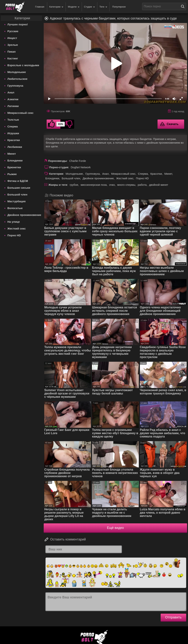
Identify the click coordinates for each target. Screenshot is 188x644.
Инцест (12, 38)
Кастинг (13, 58)
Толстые (13, 120)
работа (142, 185)
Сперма (12, 126)
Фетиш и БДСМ (18, 181)
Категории (56, 7)
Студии (89, 7)
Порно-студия (59, 167)
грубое (74, 185)
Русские (13, 31)
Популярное (119, 7)
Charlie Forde (78, 161)
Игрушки (13, 133)
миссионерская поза (94, 185)
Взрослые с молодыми (23, 65)
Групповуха (15, 86)
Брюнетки (14, 167)
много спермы (126, 185)
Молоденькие (17, 72)
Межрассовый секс (20, 113)
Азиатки (13, 99)
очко (112, 185)
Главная (40, 7)
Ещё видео (115, 528)
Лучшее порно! (18, 24)
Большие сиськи (19, 188)
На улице (14, 222)
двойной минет (159, 185)
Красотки (14, 140)
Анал (11, 92)
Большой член (17, 194)
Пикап (11, 52)
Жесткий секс (17, 228)
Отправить (173, 617)
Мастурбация (16, 201)
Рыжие (12, 174)
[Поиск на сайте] (184, 6)
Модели (74, 7)
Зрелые (13, 45)
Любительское (17, 79)
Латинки (13, 106)
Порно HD (14, 235)
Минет (12, 154)
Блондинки (15, 160)
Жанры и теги (58, 185)
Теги (103, 7)
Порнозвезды (57, 161)
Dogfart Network (81, 167)
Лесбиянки (15, 147)
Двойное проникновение (24, 215)
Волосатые (15, 208)
